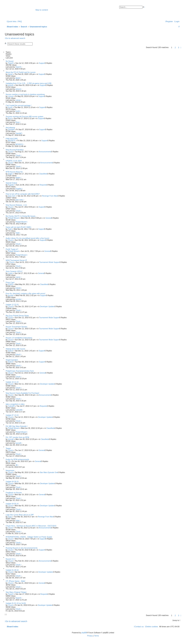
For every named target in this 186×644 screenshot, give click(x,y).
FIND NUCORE (12, 139)
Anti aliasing (10, 128)
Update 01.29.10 (12, 570)
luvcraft (11, 439)
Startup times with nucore (15, 349)
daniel (10, 74)
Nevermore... (11, 471)
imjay (10, 517)
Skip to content (42, 10)
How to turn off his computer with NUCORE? (23, 194)
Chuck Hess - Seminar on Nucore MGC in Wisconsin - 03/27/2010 (31, 526)
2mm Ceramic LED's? (14, 271)
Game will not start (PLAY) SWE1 (18, 227)
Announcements (45, 152)
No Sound (9, 61)
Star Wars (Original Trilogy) (16, 592)
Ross (10, 118)
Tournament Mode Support (50, 262)
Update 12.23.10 (12, 305)
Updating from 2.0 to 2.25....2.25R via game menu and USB (29, 83)
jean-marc (12, 196)
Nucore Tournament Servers (16, 327)
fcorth (10, 107)
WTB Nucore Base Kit (14, 172)
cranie (10, 273)
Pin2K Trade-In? (12, 249)
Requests (43, 185)
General (48, 218)
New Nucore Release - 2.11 (16, 205)
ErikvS (10, 351)
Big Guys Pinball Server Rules (17, 316)
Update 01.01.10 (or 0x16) (16, 603)
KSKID (11, 284)
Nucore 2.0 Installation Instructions (19, 338)
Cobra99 (11, 406)
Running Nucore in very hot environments (22, 548)
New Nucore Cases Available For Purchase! (22, 393)
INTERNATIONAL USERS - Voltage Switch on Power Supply (29, 537)
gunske (11, 295)
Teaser (8, 448)
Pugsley (11, 185)
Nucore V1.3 (11, 559)
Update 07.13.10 (12, 415)
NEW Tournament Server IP (16, 260)
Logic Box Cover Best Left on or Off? (20, 515)
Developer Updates (47, 307)
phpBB (84, 633)
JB (9, 461)
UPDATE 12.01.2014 (14, 161)
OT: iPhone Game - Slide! (15, 581)
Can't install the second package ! (19, 106)
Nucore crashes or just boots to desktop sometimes (25, 94)
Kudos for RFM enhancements (17, 459)
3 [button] (179, 48)
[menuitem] (19, 21)
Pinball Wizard (13, 218)
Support (42, 63)
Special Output (11, 183)
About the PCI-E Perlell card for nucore (21, 72)
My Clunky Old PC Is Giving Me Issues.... (21, 216)
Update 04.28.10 (12, 482)
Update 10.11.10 (12, 382)
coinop (10, 96)
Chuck (10, 152)
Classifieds (43, 174)
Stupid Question (12, 360)
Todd (10, 229)
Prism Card (10, 283)
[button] (181, 48)
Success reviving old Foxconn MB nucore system (25, 117)
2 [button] (175, 48)
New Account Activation (15, 150)
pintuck (11, 85)
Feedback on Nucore (14, 493)
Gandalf (11, 130)
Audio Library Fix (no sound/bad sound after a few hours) (27, 238)
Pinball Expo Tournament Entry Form (20, 371)
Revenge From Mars (50, 196)
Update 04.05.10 (12, 504)
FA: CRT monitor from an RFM (17, 437)
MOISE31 (12, 141)
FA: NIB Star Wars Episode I (17, 426)
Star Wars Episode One (49, 472)
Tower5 (11, 63)
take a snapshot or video (15, 404)
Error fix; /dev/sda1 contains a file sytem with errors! (26, 294)
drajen (10, 174)
